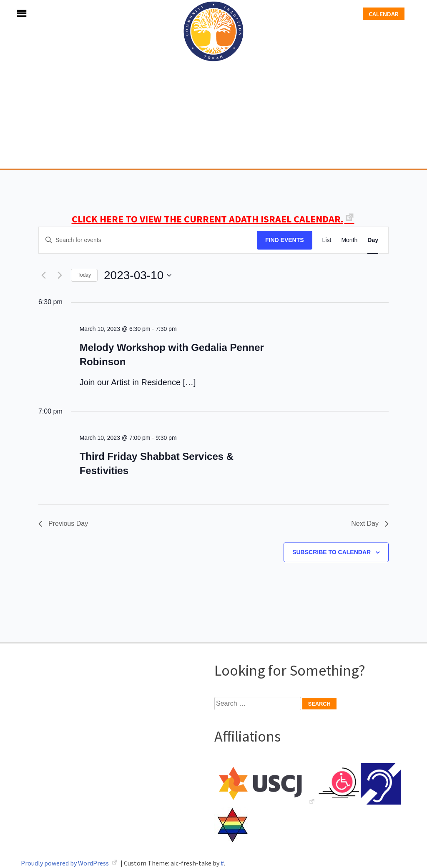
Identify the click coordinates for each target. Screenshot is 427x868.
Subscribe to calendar (332, 552)
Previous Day (63, 524)
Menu (13, 14)
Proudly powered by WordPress (65, 863)
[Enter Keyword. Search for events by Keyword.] (148, 240)
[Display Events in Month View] (349, 240)
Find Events (285, 240)
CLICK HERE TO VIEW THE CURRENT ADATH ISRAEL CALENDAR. (207, 219)
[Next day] (60, 275)
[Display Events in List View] (327, 240)
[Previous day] (43, 275)
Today (84, 275)
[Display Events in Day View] (373, 240)
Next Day (370, 524)
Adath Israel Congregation (213, 84)
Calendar (384, 14)
